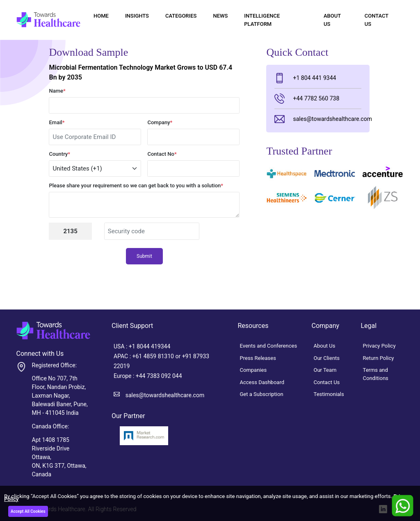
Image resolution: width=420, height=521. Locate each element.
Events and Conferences (269, 346)
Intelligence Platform (262, 20)
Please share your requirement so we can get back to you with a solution (136, 185)
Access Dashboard (262, 382)
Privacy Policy (379, 346)
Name (57, 91)
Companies (253, 370)
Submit (144, 256)
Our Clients (327, 358)
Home (101, 16)
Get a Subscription (262, 394)
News (220, 16)
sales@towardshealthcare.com (318, 119)
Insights (137, 16)
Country (59, 154)
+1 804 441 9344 (305, 78)
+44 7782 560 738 (307, 99)
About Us (332, 20)
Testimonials (329, 394)
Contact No (162, 154)
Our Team (325, 370)
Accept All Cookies (28, 511)
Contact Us (377, 20)
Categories (181, 16)
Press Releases (258, 358)
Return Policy (379, 358)
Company (160, 122)
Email (57, 122)
